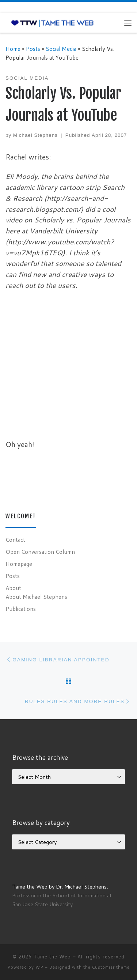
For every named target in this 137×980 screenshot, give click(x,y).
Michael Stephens (35, 135)
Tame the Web (52, 957)
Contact (15, 540)
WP (39, 967)
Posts (33, 49)
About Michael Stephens (36, 597)
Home (13, 49)
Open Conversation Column (40, 552)
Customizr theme (111, 967)
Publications (21, 609)
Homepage (19, 564)
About (13, 588)
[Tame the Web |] (52, 23)
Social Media (61, 49)
